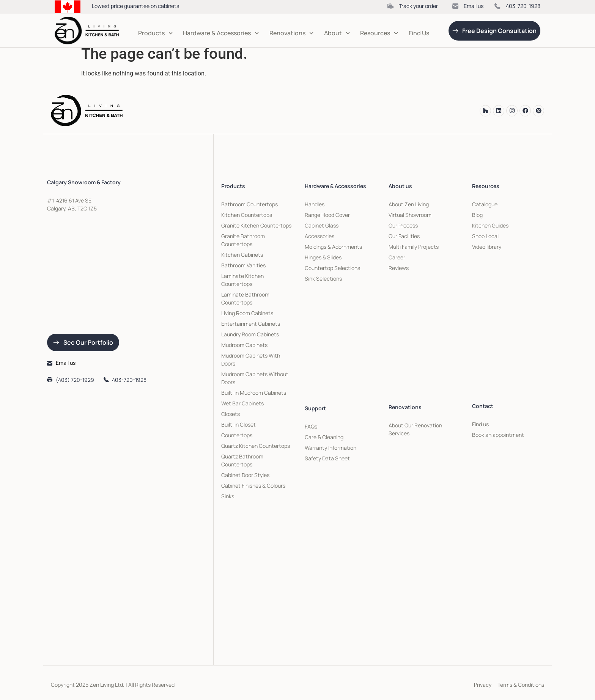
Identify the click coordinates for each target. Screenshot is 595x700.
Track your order (418, 6)
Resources (379, 33)
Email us (474, 6)
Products (155, 33)
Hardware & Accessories (221, 33)
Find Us (419, 33)
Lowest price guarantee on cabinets (135, 6)
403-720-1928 (523, 6)
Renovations (291, 33)
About (337, 33)
